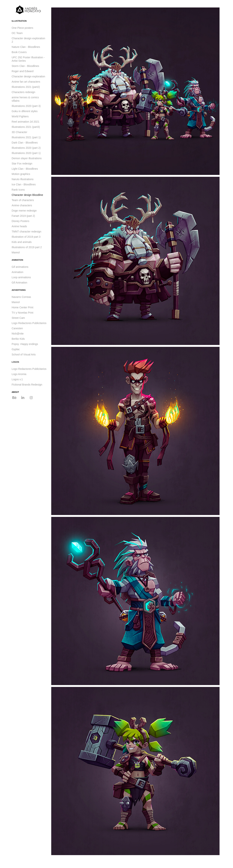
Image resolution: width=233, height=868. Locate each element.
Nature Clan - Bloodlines (26, 47)
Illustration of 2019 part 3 (26, 237)
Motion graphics (21, 174)
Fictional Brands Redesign (27, 385)
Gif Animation (19, 283)
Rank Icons (18, 190)
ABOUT (15, 392)
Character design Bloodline (27, 195)
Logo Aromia (19, 374)
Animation (17, 272)
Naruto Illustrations (23, 179)
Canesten (17, 328)
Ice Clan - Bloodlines (24, 184)
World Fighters (20, 116)
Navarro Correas (21, 297)
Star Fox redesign (22, 164)
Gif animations (20, 267)
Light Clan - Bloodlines (25, 169)
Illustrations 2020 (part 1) (26, 153)
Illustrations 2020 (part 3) (26, 106)
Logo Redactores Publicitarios (29, 323)
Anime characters (22, 205)
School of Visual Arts (24, 354)
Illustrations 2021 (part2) (26, 87)
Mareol (16, 252)
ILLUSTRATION (19, 21)
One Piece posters (22, 28)
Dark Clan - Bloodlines (25, 143)
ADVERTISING (19, 290)
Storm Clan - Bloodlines (25, 66)
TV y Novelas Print (22, 313)
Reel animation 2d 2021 (25, 122)
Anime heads (19, 226)
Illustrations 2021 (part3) (26, 127)
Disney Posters (20, 221)
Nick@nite (18, 334)
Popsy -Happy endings (25, 344)
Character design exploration (28, 76)
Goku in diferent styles (25, 111)
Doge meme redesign (24, 211)
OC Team (17, 33)
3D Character (19, 132)
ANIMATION (17, 260)
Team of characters (23, 200)
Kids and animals (22, 242)
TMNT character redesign (26, 232)
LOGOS (15, 362)
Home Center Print (22, 307)
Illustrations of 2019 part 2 (27, 247)
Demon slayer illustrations (27, 158)
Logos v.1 (17, 379)
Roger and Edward (23, 71)
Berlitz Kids (18, 339)
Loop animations (21, 277)
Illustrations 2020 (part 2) (26, 148)
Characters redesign (23, 92)
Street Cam (18, 318)
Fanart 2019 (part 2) (23, 216)
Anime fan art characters (26, 82)
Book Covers (19, 52)
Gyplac (16, 349)
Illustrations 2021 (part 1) (26, 137)
